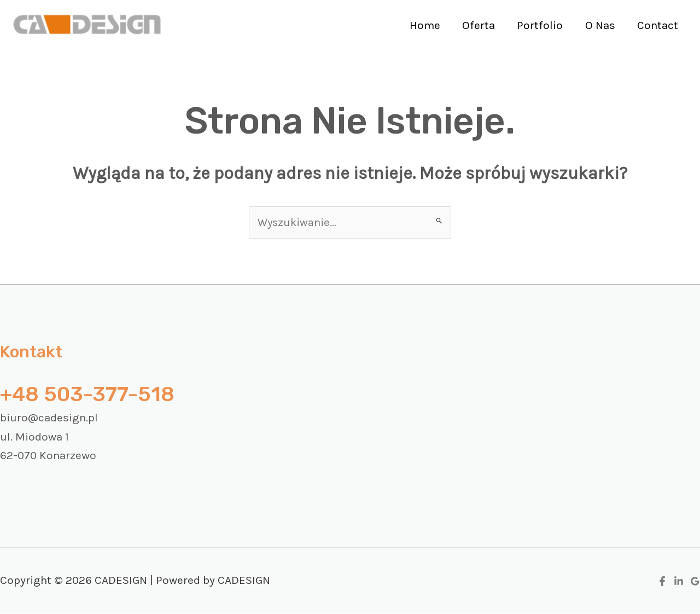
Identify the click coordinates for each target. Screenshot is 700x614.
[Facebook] (662, 582)
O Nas (599, 25)
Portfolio (538, 25)
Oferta (475, 25)
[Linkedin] (679, 582)
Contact (657, 25)
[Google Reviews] (695, 582)
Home (421, 25)
